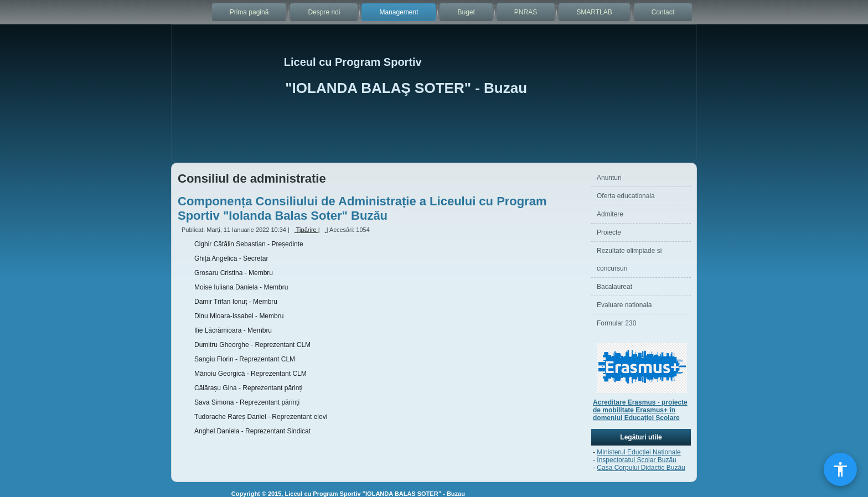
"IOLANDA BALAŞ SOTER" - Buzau (406, 88)
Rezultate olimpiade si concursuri (629, 260)
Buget (466, 12)
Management (399, 12)
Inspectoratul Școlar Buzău (636, 460)
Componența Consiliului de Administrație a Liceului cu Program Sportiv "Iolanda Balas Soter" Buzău (362, 208)
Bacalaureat (614, 287)
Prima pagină (249, 12)
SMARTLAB (594, 12)
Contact (663, 12)
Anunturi (609, 178)
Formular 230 (616, 323)
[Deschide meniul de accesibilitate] (840, 469)
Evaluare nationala (624, 305)
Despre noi (324, 12)
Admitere (610, 214)
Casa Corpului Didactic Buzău (641, 468)
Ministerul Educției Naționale (639, 452)
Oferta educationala (626, 196)
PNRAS (526, 12)
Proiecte (609, 232)
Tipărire (305, 230)
